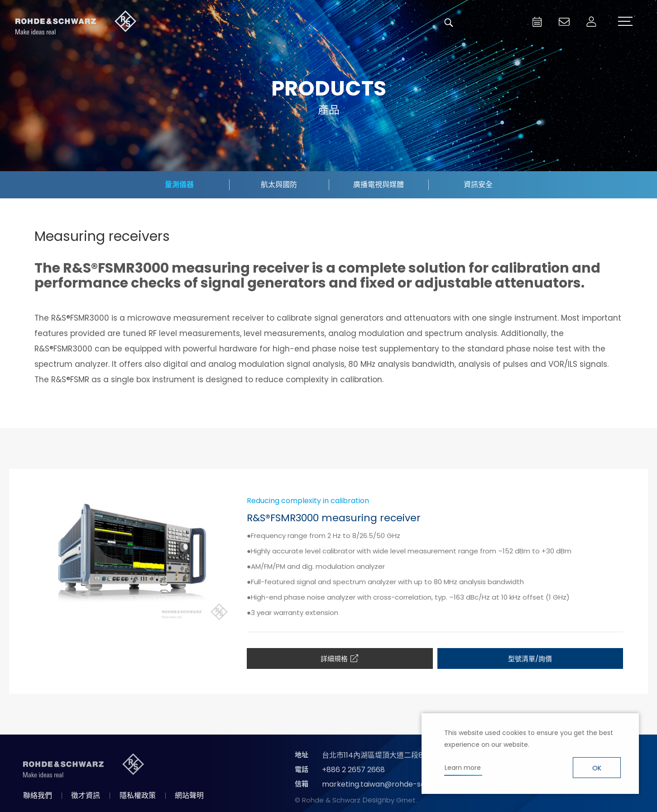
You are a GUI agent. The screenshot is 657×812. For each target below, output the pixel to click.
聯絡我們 (38, 795)
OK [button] (597, 768)
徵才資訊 (86, 795)
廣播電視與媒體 (379, 185)
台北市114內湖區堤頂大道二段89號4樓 (384, 755)
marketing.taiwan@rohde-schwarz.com (393, 784)
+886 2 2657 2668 (353, 770)
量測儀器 (179, 185)
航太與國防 (279, 185)
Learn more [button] (463, 768)
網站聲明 (189, 795)
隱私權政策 (138, 795)
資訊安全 (478, 185)
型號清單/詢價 (530, 659)
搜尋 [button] (449, 23)
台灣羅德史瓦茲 (76, 23)
